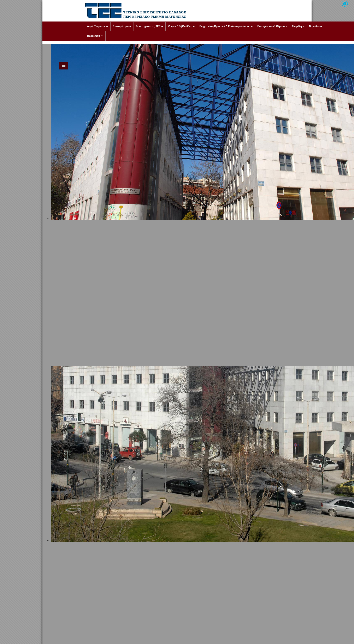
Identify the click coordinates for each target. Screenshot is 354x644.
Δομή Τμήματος (96, 26)
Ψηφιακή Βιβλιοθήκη (180, 26)
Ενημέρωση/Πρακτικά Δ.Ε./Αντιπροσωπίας (225, 26)
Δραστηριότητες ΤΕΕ (148, 26)
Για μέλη (297, 26)
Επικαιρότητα (121, 26)
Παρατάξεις (94, 36)
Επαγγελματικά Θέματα (271, 26)
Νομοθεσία (315, 26)
